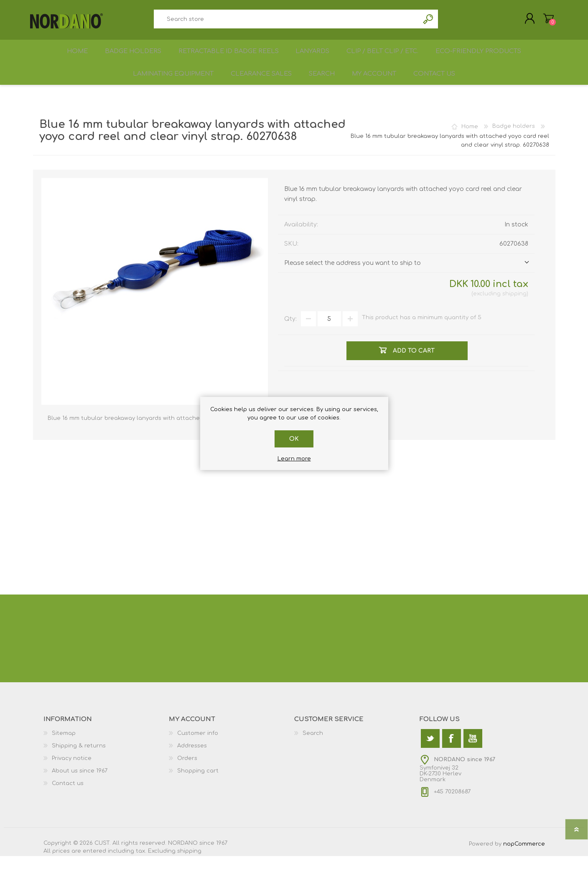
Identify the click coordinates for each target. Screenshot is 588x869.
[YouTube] (473, 751)
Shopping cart (546, 20)
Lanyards (314, 57)
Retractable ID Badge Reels (228, 57)
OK (294, 439)
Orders (187, 771)
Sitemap (64, 746)
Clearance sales (258, 84)
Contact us (440, 84)
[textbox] (287, 21)
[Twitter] (430, 751)
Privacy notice (72, 771)
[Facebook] (452, 751)
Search (429, 21)
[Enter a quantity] (329, 332)
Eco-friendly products (483, 57)
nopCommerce (524, 857)
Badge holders (132, 57)
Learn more (294, 459)
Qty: (290, 332)
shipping (514, 307)
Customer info (198, 746)
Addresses (192, 759)
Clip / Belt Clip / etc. (386, 57)
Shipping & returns (79, 759)
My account (377, 84)
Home (74, 57)
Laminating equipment (167, 84)
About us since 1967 (80, 784)
